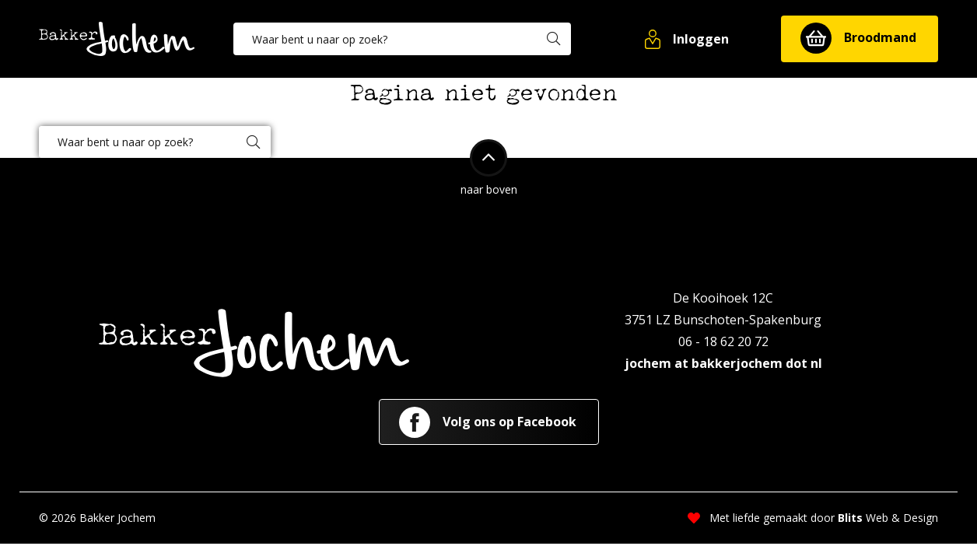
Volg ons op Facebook (488, 422)
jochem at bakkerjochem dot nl (723, 363)
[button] (688, 39)
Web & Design (888, 518)
